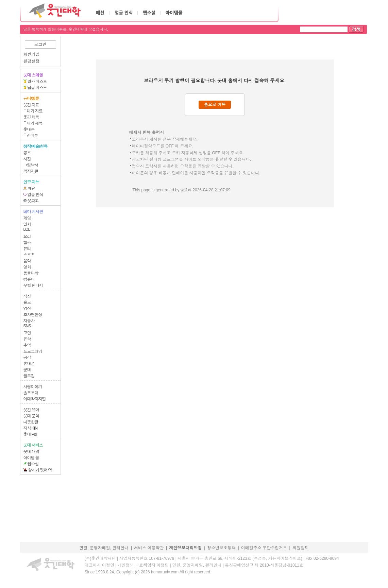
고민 (27, 333)
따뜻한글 (31, 422)
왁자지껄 (31, 171)
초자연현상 (33, 315)
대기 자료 (35, 111)
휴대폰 (29, 364)
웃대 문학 (31, 416)
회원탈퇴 (301, 548)
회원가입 (32, 54)
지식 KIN (30, 428)
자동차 (29, 321)
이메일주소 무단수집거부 (264, 548)
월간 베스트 (37, 82)
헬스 (27, 243)
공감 (27, 358)
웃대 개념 (31, 452)
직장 (27, 296)
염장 (27, 309)
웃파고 (33, 201)
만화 (27, 224)
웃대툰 (29, 129)
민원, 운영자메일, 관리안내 (104, 548)
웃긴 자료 (31, 105)
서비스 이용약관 (149, 548)
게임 (27, 218)
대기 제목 (35, 123)
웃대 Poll (30, 434)
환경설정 (32, 61)
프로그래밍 (33, 351)
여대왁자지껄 (35, 399)
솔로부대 (31, 393)
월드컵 (29, 376)
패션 (32, 189)
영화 (27, 267)
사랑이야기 (33, 387)
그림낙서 (31, 165)
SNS (27, 326)
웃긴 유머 (31, 410)
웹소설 (33, 464)
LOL (27, 229)
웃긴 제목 (31, 117)
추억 (27, 345)
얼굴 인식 (35, 195)
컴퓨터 (29, 279)
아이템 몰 (31, 458)
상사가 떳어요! (40, 470)
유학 (27, 339)
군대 (27, 370)
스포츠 (29, 255)
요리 (27, 237)
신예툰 (32, 136)
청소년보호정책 (221, 548)
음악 (27, 261)
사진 (27, 159)
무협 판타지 (33, 286)
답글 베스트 (37, 88)
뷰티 (27, 249)
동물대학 (31, 273)
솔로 (27, 302)
